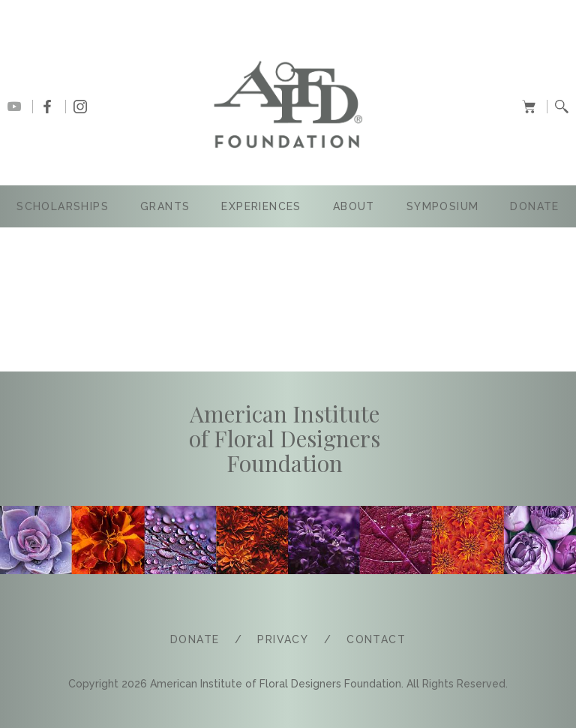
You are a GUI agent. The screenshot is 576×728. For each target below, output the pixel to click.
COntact (376, 639)
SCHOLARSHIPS (63, 206)
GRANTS (165, 206)
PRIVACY (283, 639)
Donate (534, 206)
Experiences (261, 206)
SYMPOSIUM (443, 206)
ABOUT (354, 206)
